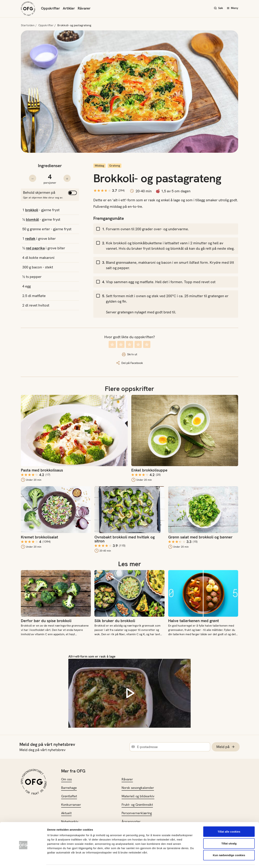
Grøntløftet (69, 796)
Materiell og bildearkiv (138, 796)
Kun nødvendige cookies (229, 844)
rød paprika (35, 248)
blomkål (32, 219)
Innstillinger (194, 861)
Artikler (69, 8)
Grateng (115, 166)
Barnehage (69, 788)
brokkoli (32, 210)
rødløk (30, 239)
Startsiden (28, 25)
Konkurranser (71, 805)
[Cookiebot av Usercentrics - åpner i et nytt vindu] (23, 861)
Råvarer (84, 8)
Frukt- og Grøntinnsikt (137, 805)
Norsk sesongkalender (138, 788)
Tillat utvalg (229, 833)
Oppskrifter (50, 8)
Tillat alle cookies (229, 821)
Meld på (226, 747)
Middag (99, 166)
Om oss (66, 779)
